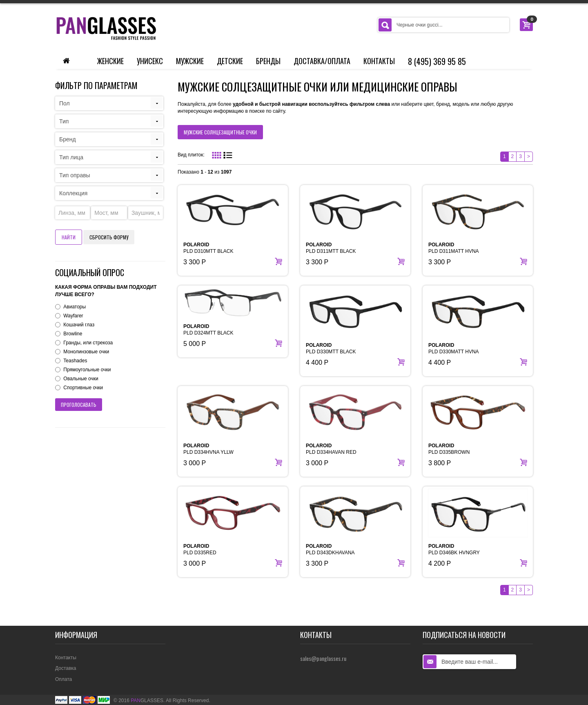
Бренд (68, 139)
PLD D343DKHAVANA (330, 549)
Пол (65, 103)
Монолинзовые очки (86, 352)
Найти (69, 237)
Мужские (190, 61)
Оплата (63, 679)
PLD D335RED (200, 549)
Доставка (66, 668)
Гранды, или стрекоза (88, 343)
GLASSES (147, 701)
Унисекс (150, 61)
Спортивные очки (83, 388)
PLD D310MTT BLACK (208, 248)
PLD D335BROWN (449, 449)
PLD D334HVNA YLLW (208, 449)
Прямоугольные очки (87, 370)
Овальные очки (81, 379)
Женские (110, 61)
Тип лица (71, 157)
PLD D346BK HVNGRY (454, 549)
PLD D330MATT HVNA (454, 348)
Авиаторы (75, 307)
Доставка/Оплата (322, 61)
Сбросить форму (109, 237)
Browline (73, 334)
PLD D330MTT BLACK (331, 348)
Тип (64, 121)
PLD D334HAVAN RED (331, 449)
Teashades (75, 361)
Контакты (379, 61)
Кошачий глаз (79, 325)
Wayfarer (73, 316)
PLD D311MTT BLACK (331, 248)
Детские (230, 61)
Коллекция (73, 193)
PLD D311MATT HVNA (454, 248)
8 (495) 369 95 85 (437, 61)
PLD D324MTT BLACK (208, 330)
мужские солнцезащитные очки (220, 132)
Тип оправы (75, 175)
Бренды (268, 61)
